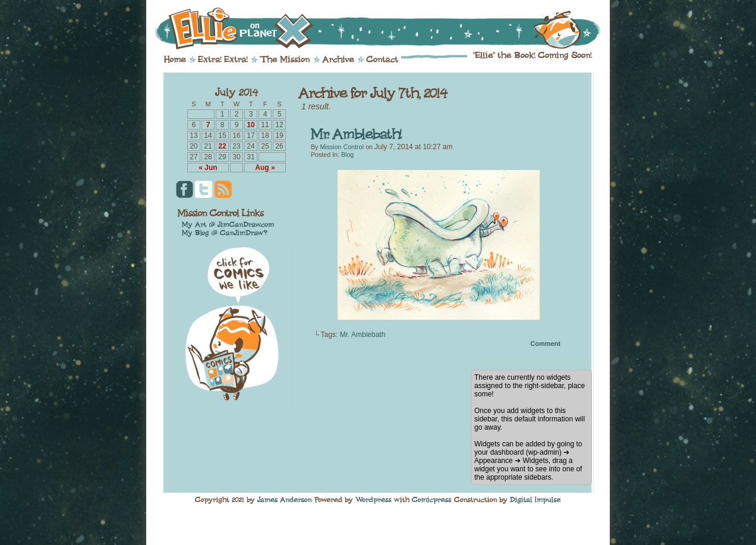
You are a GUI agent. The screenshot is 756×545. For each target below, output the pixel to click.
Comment (545, 344)
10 (251, 125)
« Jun (208, 168)
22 (222, 146)
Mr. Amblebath (363, 335)
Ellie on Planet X (386, 29)
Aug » (265, 168)
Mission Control (341, 147)
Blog (347, 155)
